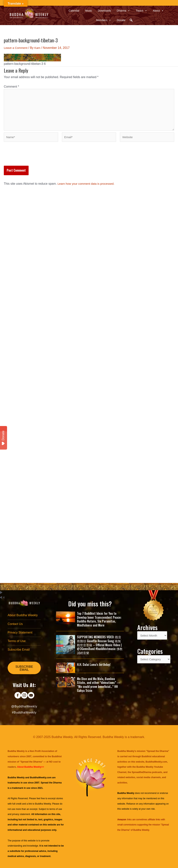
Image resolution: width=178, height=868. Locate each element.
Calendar (74, 11)
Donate (121, 20)
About (158, 11)
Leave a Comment (16, 48)
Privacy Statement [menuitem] (20, 632)
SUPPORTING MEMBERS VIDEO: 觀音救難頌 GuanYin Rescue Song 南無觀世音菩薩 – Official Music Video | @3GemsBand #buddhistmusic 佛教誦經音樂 (100, 643)
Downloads (104, 11)
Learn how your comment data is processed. (88, 186)
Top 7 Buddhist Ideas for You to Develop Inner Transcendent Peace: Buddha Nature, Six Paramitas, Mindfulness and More (99, 618)
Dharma (123, 11)
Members (104, 20)
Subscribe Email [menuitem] (19, 650)
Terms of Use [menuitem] (17, 641)
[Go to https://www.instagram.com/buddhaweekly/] (24, 696)
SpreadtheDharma (142, 772)
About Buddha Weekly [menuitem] (23, 614)
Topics (141, 11)
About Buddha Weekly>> (31, 767)
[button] (131, 20)
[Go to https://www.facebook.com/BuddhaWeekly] (18, 696)
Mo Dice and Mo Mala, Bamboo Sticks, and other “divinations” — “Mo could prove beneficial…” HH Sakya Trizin (99, 683)
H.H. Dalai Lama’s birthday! (94, 663)
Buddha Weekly (43, 804)
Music (89, 11)
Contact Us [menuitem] (15, 623)
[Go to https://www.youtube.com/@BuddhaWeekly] (31, 696)
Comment (11, 87)
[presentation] (33, 159)
